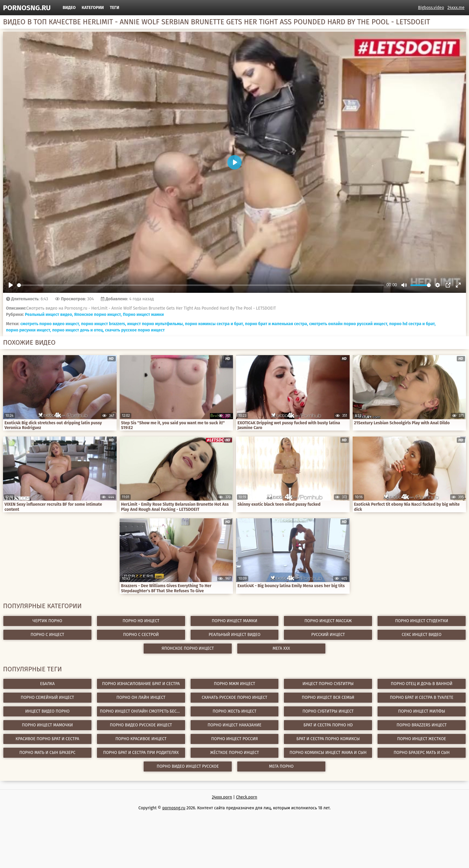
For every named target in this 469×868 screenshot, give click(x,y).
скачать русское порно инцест (135, 330)
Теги (114, 8)
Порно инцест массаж (328, 621)
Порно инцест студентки (422, 621)
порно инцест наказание (234, 725)
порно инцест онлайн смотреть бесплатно (143, 711)
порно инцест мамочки (47, 725)
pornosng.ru (27, 8)
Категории (93, 8)
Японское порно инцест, (98, 315)
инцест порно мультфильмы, (155, 324)
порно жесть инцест (234, 711)
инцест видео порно (47, 711)
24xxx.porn (222, 797)
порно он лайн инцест (141, 697)
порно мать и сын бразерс (47, 753)
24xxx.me (456, 8)
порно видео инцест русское (188, 766)
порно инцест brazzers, (104, 324)
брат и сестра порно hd (328, 725)
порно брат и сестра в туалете (421, 697)
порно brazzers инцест (422, 725)
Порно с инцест (47, 635)
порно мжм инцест (234, 684)
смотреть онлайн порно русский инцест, (349, 324)
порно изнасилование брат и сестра (141, 684)
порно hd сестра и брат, (412, 324)
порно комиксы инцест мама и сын (328, 753)
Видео (69, 8)
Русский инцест (328, 635)
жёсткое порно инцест (234, 753)
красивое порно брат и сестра (47, 739)
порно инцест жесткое (422, 739)
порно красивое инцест (141, 739)
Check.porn (247, 797)
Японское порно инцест (188, 648)
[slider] (201, 285)
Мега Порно (281, 766)
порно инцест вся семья (328, 697)
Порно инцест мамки (143, 315)
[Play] (11, 285)
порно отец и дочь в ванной (422, 684)
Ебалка (47, 684)
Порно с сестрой (141, 635)
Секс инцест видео (422, 635)
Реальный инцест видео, (49, 315)
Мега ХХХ (281, 648)
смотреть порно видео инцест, (50, 324)
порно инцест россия (234, 739)
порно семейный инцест (47, 697)
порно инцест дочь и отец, (78, 330)
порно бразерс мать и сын (422, 753)
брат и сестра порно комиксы (328, 739)
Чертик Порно (47, 621)
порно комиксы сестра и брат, (214, 324)
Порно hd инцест (141, 621)
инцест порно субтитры (328, 684)
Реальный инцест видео (234, 635)
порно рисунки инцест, (29, 330)
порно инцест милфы (422, 711)
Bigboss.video (431, 8)
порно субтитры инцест (328, 711)
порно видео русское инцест (141, 725)
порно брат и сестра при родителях (141, 753)
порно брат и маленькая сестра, (277, 324)
